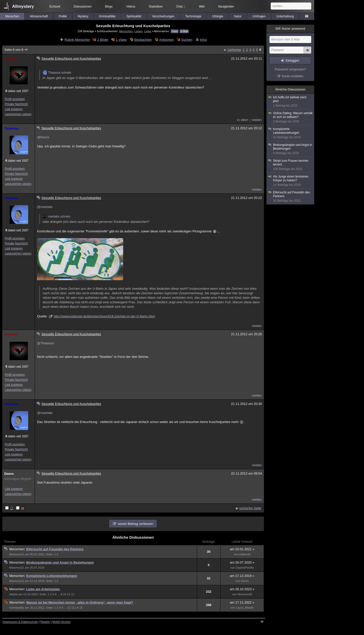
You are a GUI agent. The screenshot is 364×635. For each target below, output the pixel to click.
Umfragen (259, 16)
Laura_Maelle (245, 608)
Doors (9, 474)
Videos (131, 7)
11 (69, 594)
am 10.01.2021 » (242, 549)
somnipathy (17, 608)
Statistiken (156, 7)
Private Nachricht (16, 104)
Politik (63, 16)
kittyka (13, 594)
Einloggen (292, 61)
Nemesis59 (245, 594)
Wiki (202, 7)
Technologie (193, 16)
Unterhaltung (285, 16)
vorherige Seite (250, 508)
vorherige (234, 50)
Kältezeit (245, 554)
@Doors (43, 137)
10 (64, 594)
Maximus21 (17, 554)
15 (81, 608)
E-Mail (184, 31)
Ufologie (218, 16)
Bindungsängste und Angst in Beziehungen (60, 562)
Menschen (12, 16)
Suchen (187, 40)
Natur (238, 16)
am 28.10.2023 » (242, 589)
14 (77, 608)
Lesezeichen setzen (18, 114)
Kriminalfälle (107, 16)
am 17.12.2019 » (242, 576)
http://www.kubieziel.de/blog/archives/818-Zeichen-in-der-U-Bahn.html (104, 316)
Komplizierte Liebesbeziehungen (52, 576)
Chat (181, 7)
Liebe (148, 31)
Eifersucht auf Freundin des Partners (55, 549)
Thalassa (11, 128)
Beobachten (143, 40)
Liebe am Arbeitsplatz (43, 589)
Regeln (45, 622)
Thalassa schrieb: (57, 73)
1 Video (121, 40)
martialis (11, 59)
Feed (175, 31)
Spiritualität (134, 16)
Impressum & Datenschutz (20, 622)
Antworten (167, 40)
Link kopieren (14, 109)
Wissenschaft (39, 16)
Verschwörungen (163, 16)
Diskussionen (83, 7)
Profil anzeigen (15, 99)
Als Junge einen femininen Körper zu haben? (291, 181)
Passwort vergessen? (290, 69)
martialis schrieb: (57, 217)
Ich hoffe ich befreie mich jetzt (291, 102)
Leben (139, 31)
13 (73, 608)
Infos (203, 40)
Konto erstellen (293, 76)
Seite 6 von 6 (16, 50)
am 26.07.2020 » (242, 562)
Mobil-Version (61, 622)
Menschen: (18, 549)
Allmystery (23, 6)
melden (257, 120)
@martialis (45, 207)
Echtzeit (55, 7)
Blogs (109, 7)
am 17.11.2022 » (242, 602)
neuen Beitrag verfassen (135, 524)
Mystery (83, 16)
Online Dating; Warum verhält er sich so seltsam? (291, 117)
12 (73, 594)
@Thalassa (45, 343)
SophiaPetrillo (245, 568)
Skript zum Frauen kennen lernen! (291, 165)
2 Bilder (103, 40)
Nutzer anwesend (290, 29)
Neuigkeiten (226, 7)
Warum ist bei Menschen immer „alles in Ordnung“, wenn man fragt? (80, 602)
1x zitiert (242, 120)
